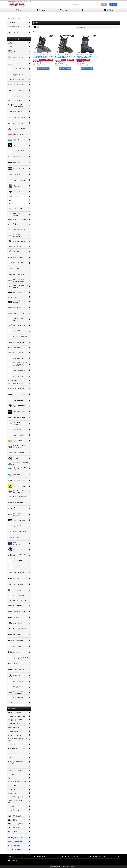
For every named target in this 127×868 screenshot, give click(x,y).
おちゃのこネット (60, 867)
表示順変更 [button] (81, 28)
